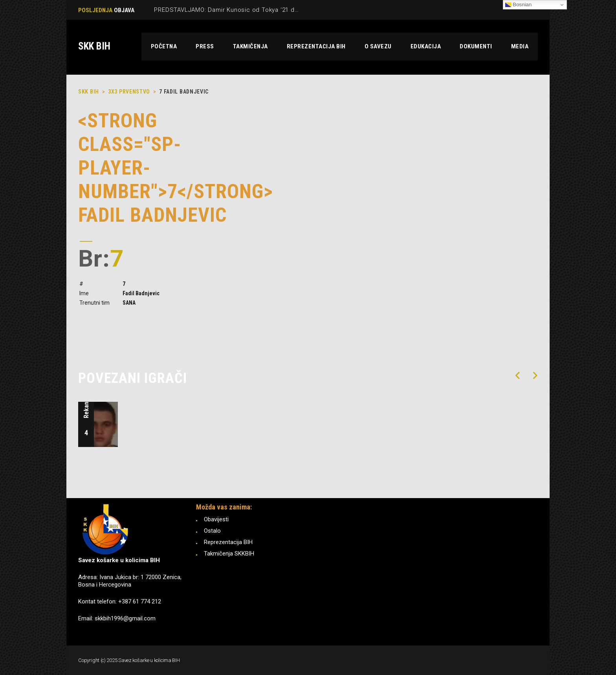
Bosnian (519, 5)
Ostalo (212, 531)
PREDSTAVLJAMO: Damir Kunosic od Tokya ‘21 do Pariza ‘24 (241, 10)
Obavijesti (216, 519)
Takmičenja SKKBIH (229, 554)
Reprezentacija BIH (228, 542)
